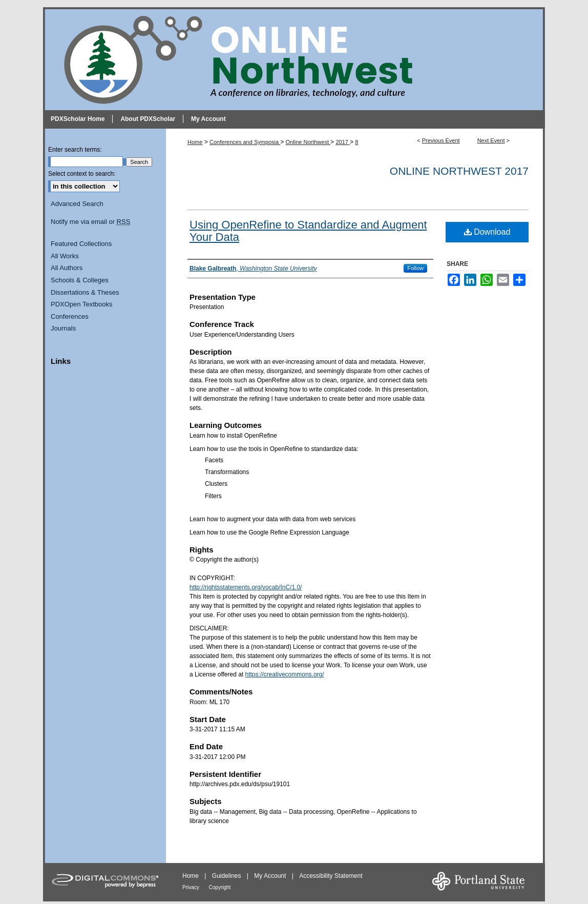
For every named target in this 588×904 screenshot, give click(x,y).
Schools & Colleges (80, 280)
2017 (343, 142)
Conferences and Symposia (245, 142)
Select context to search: (82, 174)
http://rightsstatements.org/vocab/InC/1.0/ (246, 587)
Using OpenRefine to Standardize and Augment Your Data (308, 231)
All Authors (67, 268)
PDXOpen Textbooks (81, 304)
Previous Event (441, 140)
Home (195, 142)
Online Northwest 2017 (459, 171)
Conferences (70, 316)
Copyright (220, 887)
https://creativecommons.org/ (285, 674)
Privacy (192, 887)
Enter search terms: (75, 150)
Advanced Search (77, 204)
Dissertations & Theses (85, 292)
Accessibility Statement (331, 876)
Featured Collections (81, 244)
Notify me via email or (90, 222)
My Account (271, 876)
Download (487, 232)
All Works (65, 256)
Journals (63, 328)
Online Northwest (308, 142)
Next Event (491, 140)
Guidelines (227, 876)
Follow (415, 268)
